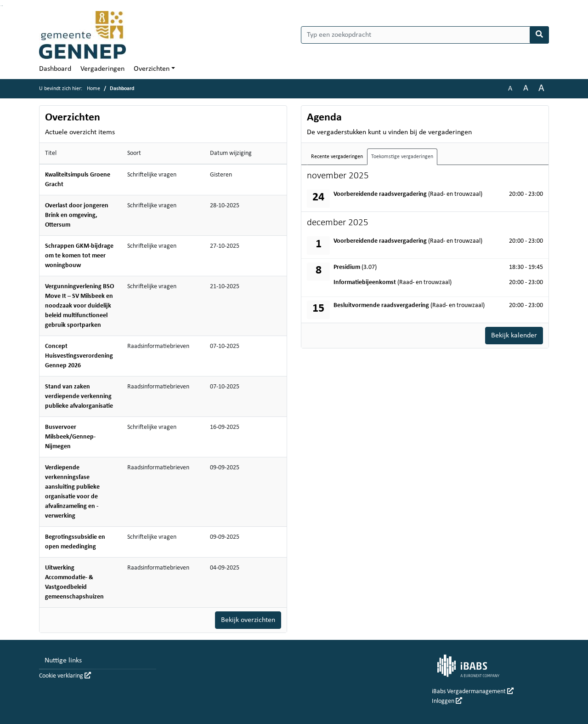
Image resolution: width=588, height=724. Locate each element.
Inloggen (447, 701)
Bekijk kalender (514, 336)
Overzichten (152, 69)
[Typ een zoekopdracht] (425, 35)
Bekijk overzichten (248, 620)
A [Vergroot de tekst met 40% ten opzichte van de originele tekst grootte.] (541, 88)
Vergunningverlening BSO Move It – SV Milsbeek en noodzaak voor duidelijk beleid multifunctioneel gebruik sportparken (79, 306)
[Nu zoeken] (539, 35)
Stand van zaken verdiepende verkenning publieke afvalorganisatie (79, 396)
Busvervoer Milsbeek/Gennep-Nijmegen (70, 437)
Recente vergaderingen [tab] (337, 157)
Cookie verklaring (65, 676)
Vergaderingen (102, 69)
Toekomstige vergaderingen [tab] (402, 157)
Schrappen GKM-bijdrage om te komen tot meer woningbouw (79, 256)
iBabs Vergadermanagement (473, 692)
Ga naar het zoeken (1, 6)
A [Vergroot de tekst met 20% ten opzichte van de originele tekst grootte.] (526, 88)
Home (93, 89)
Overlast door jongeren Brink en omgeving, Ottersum (77, 215)
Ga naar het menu (3, 6)
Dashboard (55, 69)
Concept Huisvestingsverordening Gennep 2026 (79, 356)
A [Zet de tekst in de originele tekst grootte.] (510, 89)
